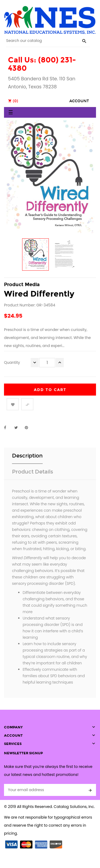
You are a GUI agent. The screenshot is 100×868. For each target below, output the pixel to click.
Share (8, 428)
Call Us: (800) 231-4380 (42, 64)
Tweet (18, 428)
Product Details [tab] (33, 472)
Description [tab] (27, 456)
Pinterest (29, 428)
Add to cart (50, 390)
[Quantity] (47, 363)
